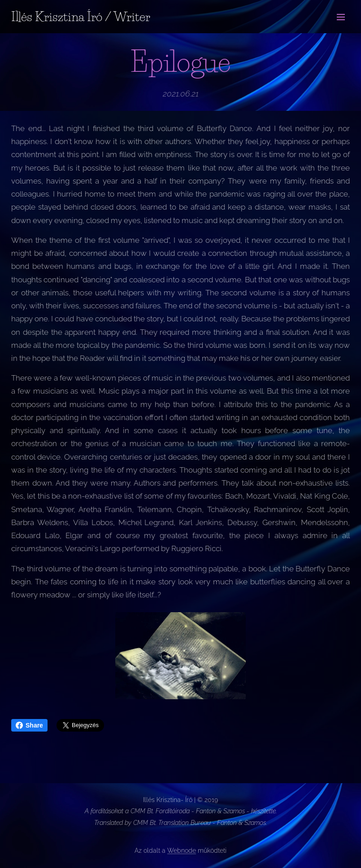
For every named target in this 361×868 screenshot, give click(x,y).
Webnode (182, 850)
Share (29, 725)
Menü (341, 17)
